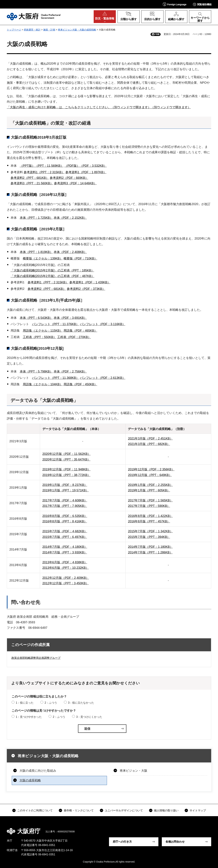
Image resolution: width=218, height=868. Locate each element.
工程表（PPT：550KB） (40, 337)
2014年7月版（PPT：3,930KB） (65, 552)
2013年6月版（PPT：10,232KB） (66, 568)
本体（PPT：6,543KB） (36, 318)
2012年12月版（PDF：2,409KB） (66, 578)
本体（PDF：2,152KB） (70, 218)
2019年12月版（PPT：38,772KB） (66, 475)
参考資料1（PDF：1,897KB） (86, 172)
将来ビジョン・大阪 (134, 771)
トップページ (14, 30)
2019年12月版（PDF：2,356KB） (151, 469)
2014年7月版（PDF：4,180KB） (65, 547)
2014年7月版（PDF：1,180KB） (150, 547)
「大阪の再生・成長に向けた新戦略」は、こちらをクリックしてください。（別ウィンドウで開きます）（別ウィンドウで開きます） (99, 107)
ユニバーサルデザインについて (124, 810)
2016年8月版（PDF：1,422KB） (150, 516)
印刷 (157, 34)
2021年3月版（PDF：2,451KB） (150, 439)
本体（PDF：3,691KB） (70, 318)
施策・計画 (49, 30)
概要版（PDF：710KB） (80, 258)
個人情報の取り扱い (166, 810)
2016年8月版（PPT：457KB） (149, 521)
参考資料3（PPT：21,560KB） (32, 183)
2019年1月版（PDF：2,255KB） (150, 485)
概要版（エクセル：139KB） (43, 258)
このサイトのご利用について (35, 810)
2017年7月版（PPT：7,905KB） (65, 506)
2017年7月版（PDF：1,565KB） (150, 500)
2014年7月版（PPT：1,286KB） (150, 552)
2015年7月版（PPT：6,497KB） (65, 537)
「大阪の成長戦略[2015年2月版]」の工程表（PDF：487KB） (52, 276)
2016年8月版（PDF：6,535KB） (65, 516)
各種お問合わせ (175, 842)
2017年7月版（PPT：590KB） (149, 506)
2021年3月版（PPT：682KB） (149, 444)
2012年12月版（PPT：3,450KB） (66, 583)
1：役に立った (25, 703)
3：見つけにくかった (89, 717)
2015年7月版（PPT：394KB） (149, 537)
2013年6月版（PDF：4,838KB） (65, 562)
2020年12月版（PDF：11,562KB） (67, 454)
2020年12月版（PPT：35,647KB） (66, 459)
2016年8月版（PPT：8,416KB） (65, 521)
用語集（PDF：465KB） (80, 331)
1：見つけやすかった (29, 717)
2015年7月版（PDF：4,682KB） (65, 531)
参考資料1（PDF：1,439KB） (90, 282)
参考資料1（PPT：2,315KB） (44, 172)
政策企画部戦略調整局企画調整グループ (36, 658)
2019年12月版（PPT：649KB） (150, 475)
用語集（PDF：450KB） (80, 384)
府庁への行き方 (122, 842)
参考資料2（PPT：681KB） (30, 178)
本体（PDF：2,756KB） (70, 372)
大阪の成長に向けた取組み (38, 771)
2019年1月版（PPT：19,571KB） (66, 490)
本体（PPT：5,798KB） (36, 372)
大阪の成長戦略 (30, 780)
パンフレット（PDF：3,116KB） (103, 324)
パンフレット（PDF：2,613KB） (103, 378)
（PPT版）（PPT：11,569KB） (42, 166)
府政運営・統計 (32, 30)
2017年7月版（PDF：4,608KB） (65, 500)
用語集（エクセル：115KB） (43, 331)
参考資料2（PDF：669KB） (69, 178)
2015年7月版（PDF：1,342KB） (150, 531)
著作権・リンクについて (79, 810)
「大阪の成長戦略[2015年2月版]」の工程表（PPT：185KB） (52, 270)
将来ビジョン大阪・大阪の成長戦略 (77, 30)
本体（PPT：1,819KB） (36, 252)
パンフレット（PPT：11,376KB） (56, 324)
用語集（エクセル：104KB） (43, 384)
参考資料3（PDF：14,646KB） (75, 183)
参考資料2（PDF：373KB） (86, 289)
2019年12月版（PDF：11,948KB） (67, 469)
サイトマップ (198, 810)
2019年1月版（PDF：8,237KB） (65, 485)
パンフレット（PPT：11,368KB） (56, 378)
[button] (175, 4)
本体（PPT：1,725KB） (36, 218)
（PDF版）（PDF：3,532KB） (86, 166)
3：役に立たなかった (81, 703)
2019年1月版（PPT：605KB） (149, 490)
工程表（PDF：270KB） (74, 337)
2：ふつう (51, 703)
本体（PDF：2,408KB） (70, 252)
